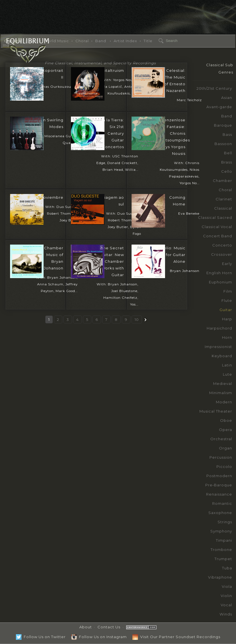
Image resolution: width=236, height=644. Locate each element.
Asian (227, 98)
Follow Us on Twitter (41, 637)
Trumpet (223, 559)
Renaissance (219, 494)
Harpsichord (219, 328)
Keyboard (222, 356)
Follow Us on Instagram (99, 637)
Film (228, 291)
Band (227, 116)
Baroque (223, 125)
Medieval (223, 383)
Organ (226, 448)
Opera (226, 430)
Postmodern (219, 476)
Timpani (224, 540)
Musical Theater (216, 411)
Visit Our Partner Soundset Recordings (176, 637)
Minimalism (221, 393)
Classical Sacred (215, 217)
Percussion (221, 457)
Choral (225, 190)
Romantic (222, 503)
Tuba (227, 568)
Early (227, 264)
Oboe (226, 420)
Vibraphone (220, 577)
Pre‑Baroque (219, 485)
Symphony (221, 531)
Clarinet (224, 199)
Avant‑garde (219, 107)
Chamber (222, 181)
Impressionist (218, 347)
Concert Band (218, 236)
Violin (226, 596)
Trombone (221, 550)
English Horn (219, 273)
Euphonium (220, 282)
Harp (227, 319)
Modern (224, 402)
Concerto (222, 245)
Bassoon (223, 144)
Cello (227, 171)
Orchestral (221, 439)
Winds (226, 614)
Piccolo (224, 467)
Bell (228, 153)
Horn (227, 337)
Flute (227, 300)
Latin (227, 365)
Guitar (226, 310)
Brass (227, 162)
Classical (223, 208)
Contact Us (109, 627)
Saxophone (220, 513)
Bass (227, 134)
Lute (227, 374)
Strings (225, 522)
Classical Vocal (217, 227)
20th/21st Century (214, 88)
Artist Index (125, 41)
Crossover (222, 254)
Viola (227, 586)
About (86, 627)
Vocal (226, 605)
